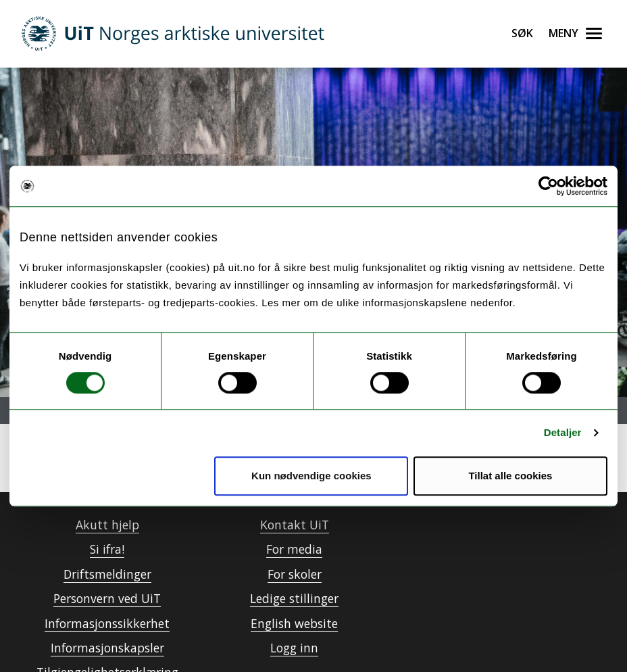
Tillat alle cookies (510, 476)
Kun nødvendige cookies (311, 476)
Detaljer (563, 432)
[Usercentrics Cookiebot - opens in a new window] (548, 186)
